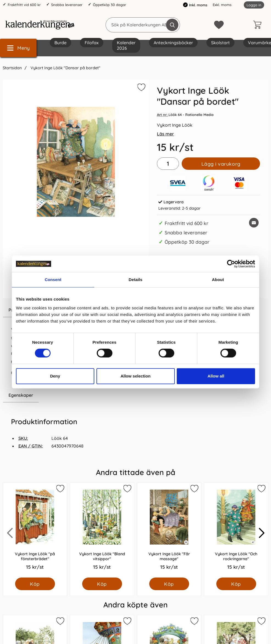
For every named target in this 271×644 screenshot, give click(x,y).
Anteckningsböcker (173, 43)
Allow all (216, 376)
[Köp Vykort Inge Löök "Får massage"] (169, 584)
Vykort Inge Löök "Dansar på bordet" (65, 68)
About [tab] (218, 280)
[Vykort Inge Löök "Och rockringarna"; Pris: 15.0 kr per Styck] (236, 530)
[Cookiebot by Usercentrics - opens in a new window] (231, 264)
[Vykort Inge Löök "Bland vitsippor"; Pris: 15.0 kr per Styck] (102, 530)
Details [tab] (135, 280)
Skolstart (220, 43)
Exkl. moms (222, 5)
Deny (55, 376)
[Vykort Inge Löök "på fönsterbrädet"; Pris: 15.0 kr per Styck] (35, 530)
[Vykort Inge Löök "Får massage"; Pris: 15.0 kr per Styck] (169, 530)
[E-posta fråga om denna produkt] (254, 223)
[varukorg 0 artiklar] (259, 25)
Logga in (254, 5)
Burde (60, 43)
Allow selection (135, 376)
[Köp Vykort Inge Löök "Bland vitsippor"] (102, 584)
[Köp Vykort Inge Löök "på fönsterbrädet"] (35, 584)
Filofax (92, 43)
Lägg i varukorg (221, 164)
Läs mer (165, 134)
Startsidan (12, 68)
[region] (76, 395)
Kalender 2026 (126, 45)
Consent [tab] (53, 280)
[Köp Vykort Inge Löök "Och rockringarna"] (236, 584)
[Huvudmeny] (18, 48)
